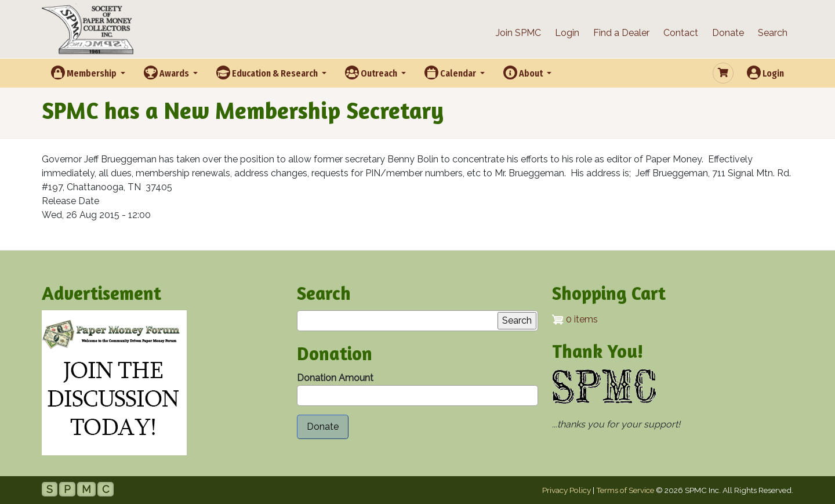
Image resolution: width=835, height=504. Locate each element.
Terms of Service (625, 490)
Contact (681, 33)
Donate (728, 33)
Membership (85, 72)
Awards (167, 72)
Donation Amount (335, 378)
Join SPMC (518, 33)
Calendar (451, 72)
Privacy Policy (567, 490)
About (524, 72)
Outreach (372, 72)
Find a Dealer (621, 33)
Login (567, 33)
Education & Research (268, 72)
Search (773, 33)
